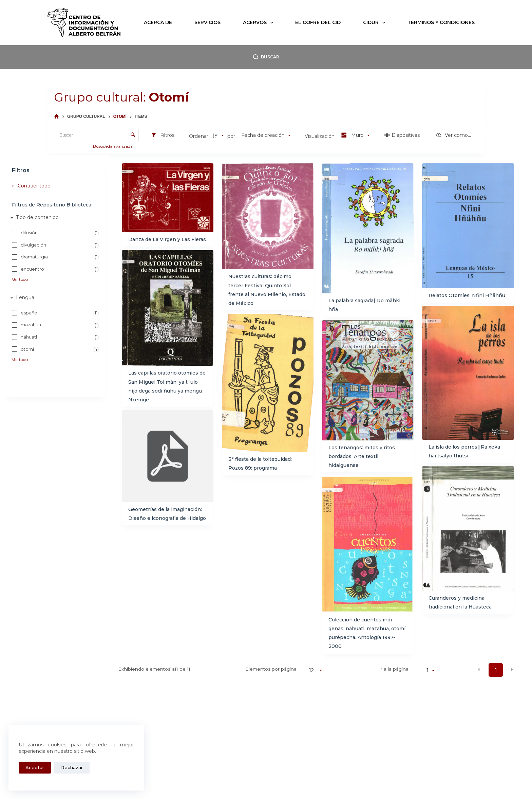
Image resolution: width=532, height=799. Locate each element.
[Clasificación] (266, 135)
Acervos (259, 23)
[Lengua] (54, 298)
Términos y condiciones (441, 22)
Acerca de (158, 22)
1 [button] (496, 670)
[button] (479, 670)
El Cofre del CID (318, 22)
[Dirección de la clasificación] (219, 135)
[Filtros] (163, 135)
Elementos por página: (271, 669)
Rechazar (72, 767)
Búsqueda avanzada (113, 146)
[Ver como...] (453, 135)
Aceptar (35, 767)
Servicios (207, 22)
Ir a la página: (394, 669)
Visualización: (321, 136)
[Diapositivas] (402, 135)
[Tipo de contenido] (54, 218)
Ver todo (20, 279)
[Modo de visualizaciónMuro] (354, 135)
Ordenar (199, 136)
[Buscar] (266, 57)
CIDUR (375, 23)
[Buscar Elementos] (96, 135)
